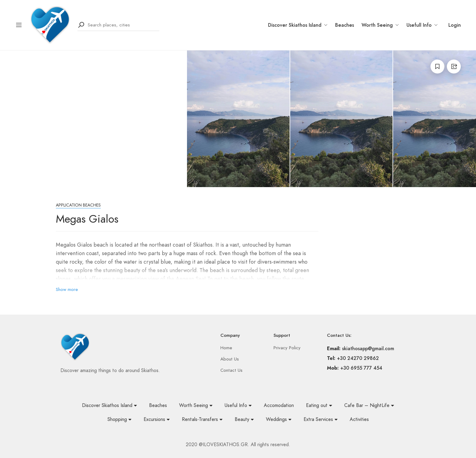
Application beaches (78, 205)
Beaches (345, 25)
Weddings (279, 419)
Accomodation (279, 405)
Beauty (244, 419)
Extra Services (321, 419)
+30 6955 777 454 (361, 368)
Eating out (319, 405)
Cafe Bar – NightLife (369, 405)
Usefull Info (422, 25)
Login (455, 25)
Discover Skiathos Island (298, 25)
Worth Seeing (380, 25)
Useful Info (238, 405)
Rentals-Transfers (202, 419)
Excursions (157, 419)
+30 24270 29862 (358, 358)
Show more (67, 289)
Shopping (119, 419)
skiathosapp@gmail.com (368, 349)
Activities (359, 419)
